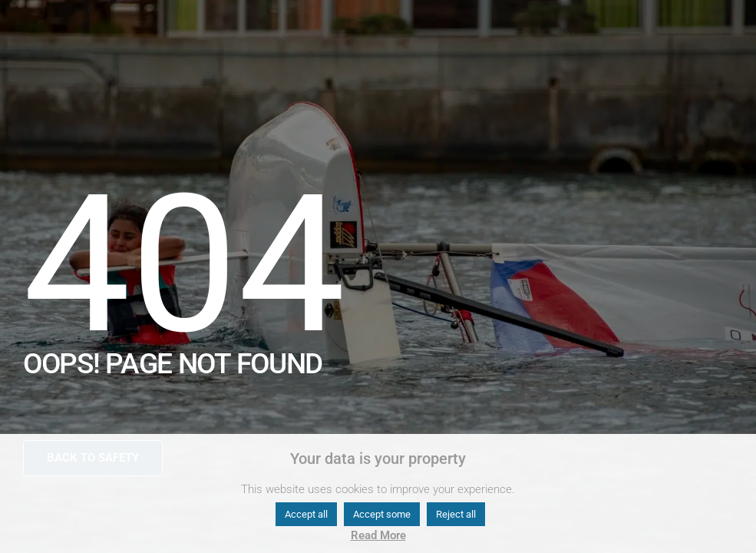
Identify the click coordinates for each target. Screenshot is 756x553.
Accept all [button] (306, 514)
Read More (378, 535)
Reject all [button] (456, 514)
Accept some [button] (382, 514)
